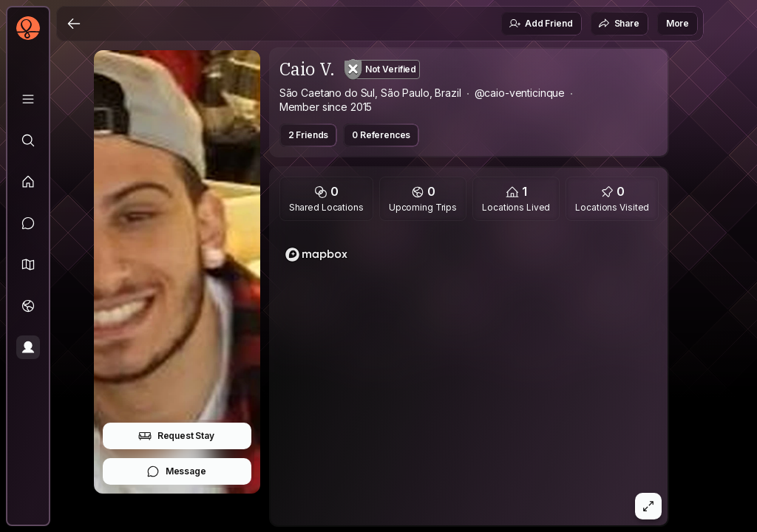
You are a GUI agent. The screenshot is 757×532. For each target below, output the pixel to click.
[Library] (28, 99)
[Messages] (28, 223)
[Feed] (28, 182)
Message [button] (176, 471)
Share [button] (619, 24)
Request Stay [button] (176, 436)
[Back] (74, 24)
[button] (28, 265)
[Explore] (28, 140)
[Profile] (28, 347)
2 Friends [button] (309, 135)
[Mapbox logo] (316, 255)
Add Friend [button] (540, 24)
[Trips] (28, 306)
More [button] (678, 23)
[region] (469, 378)
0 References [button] (381, 135)
